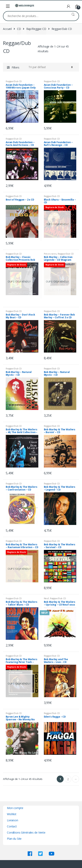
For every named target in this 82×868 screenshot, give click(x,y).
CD (19, 29)
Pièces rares (50, 254)
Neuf (46, 598)
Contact (12, 826)
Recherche (73, 16)
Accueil (7, 29)
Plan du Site (14, 839)
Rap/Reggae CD (36, 29)
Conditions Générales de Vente (26, 832)
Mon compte (15, 808)
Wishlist (12, 814)
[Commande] (51, 67)
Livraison (13, 820)
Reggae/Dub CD (14, 81)
